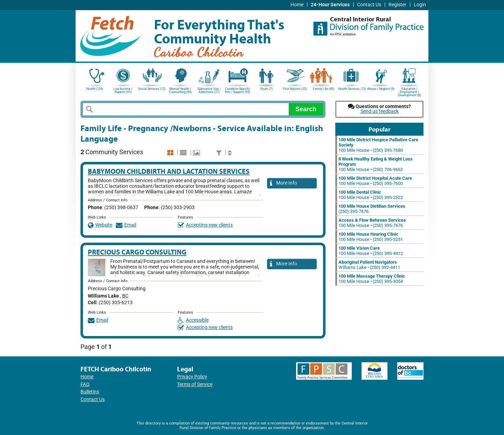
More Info (283, 183)
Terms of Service (195, 384)
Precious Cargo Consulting (137, 252)
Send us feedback (380, 111)
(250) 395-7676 (372, 209)
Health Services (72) (352, 89)
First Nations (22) (295, 89)
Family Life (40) (324, 89)
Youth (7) (266, 89)
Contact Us (369, 5)
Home (297, 5)
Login (420, 5)
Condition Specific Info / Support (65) (238, 90)
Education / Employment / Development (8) (409, 91)
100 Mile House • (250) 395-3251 (371, 237)
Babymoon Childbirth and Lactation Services (169, 171)
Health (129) (95, 89)
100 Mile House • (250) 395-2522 (371, 195)
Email (126, 225)
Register (397, 5)
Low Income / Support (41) (123, 90)
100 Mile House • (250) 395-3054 (372, 279)
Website (100, 225)
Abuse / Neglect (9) (381, 89)
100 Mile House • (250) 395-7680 (378, 145)
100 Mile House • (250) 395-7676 (372, 223)
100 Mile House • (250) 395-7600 (375, 181)
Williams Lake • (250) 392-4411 (369, 265)
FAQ (85, 384)
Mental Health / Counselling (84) (180, 90)
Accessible (193, 320)
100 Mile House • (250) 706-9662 (376, 164)
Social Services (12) (152, 89)
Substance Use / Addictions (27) (209, 90)
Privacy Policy (192, 377)
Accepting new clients (205, 225)
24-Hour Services (330, 5)
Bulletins (90, 392)
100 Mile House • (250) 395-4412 (371, 251)
